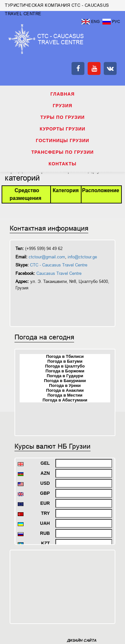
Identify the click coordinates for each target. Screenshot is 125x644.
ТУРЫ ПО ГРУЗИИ (63, 117)
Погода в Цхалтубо (65, 366)
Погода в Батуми (65, 361)
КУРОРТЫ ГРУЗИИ (63, 129)
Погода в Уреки (65, 385)
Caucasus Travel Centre (59, 273)
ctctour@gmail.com (47, 257)
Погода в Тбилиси (65, 356)
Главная (63, 94)
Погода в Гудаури (65, 376)
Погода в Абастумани (65, 400)
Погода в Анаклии (65, 390)
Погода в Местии (65, 395)
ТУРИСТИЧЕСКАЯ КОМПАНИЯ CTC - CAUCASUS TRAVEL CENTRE (46, 39)
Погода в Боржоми (65, 371)
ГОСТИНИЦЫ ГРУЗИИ (63, 140)
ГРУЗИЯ (63, 106)
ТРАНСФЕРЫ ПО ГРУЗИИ (63, 152)
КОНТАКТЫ (63, 164)
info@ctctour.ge (82, 257)
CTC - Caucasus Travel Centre (59, 265)
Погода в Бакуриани (65, 381)
